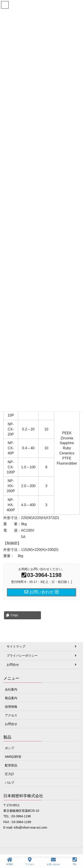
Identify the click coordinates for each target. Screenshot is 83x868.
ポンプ (10, 748)
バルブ (10, 783)
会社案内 (11, 689)
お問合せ (13, 665)
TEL (75, 861)
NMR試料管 (13, 757)
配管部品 (11, 765)
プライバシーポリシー (22, 656)
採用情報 (11, 707)
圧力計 (10, 774)
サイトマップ (16, 646)
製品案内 (11, 698)
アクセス (11, 715)
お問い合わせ (53, 861)
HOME (10, 861)
